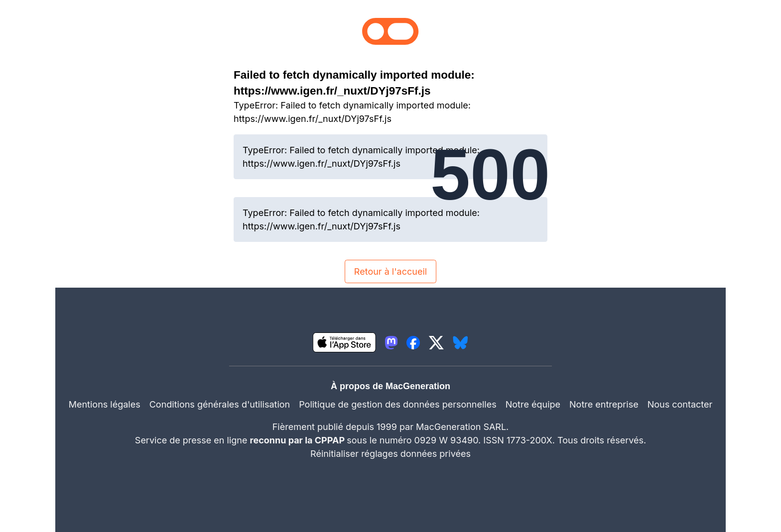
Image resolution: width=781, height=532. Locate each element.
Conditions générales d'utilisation (220, 404)
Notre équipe (533, 404)
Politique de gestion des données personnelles (398, 404)
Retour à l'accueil (390, 271)
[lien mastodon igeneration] (391, 343)
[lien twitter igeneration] (436, 343)
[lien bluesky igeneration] (460, 343)
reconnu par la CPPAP (299, 440)
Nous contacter (680, 404)
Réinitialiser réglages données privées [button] (390, 454)
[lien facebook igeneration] (413, 343)
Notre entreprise (604, 404)
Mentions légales (105, 404)
